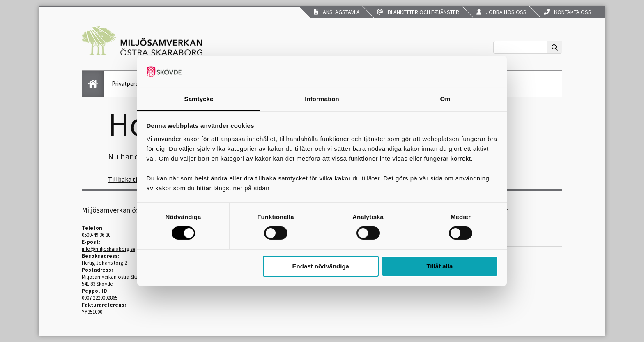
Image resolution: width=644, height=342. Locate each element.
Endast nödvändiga (321, 266)
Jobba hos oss (501, 12)
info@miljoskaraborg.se (108, 249)
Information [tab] (322, 99)
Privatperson (128, 84)
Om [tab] (445, 99)
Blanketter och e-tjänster (418, 12)
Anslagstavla (337, 12)
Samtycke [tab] (199, 99)
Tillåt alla (439, 266)
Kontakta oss (568, 12)
